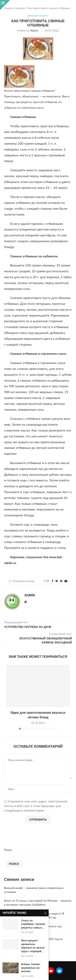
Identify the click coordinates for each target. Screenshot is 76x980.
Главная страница (15, 8)
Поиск (8, 850)
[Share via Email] (66, 581)
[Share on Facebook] (52, 581)
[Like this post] (47, 581)
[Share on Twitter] (57, 581)
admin (34, 30)
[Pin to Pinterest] (61, 581)
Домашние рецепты (38, 15)
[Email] (59, 971)
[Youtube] (51, 971)
